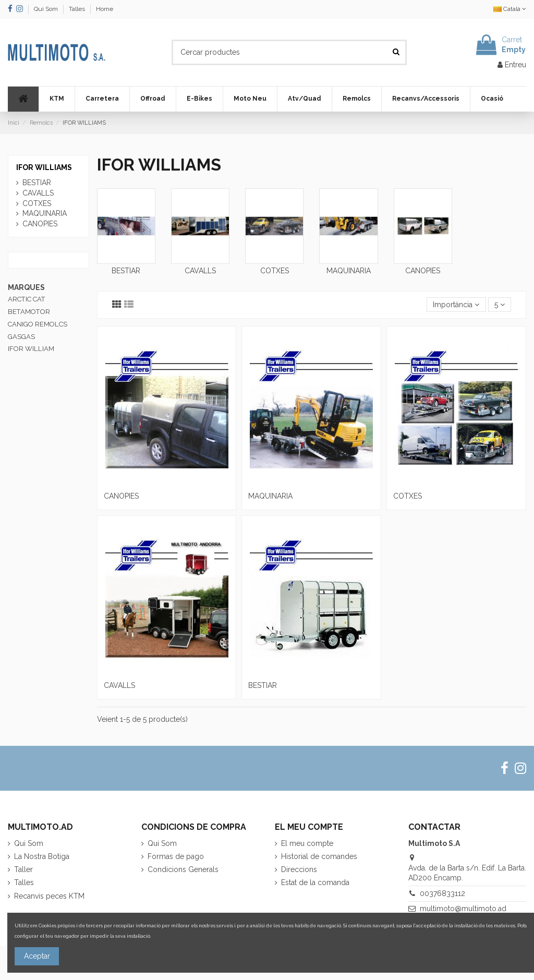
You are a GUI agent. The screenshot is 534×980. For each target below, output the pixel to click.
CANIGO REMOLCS (38, 324)
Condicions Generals (183, 869)
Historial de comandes (319, 856)
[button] (57, 99)
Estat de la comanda (315, 882)
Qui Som (47, 9)
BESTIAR (126, 271)
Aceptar (37, 956)
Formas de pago (176, 856)
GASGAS (21, 337)
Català (510, 9)
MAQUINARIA (349, 271)
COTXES (275, 271)
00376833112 (442, 893)
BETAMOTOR (29, 312)
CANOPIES (423, 271)
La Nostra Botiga (42, 856)
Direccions (299, 869)
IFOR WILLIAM (31, 349)
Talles (78, 9)
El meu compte (307, 843)
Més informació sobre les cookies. (191, 936)
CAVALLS (200, 271)
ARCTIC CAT (27, 299)
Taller (23, 869)
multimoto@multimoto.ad (463, 909)
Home (105, 9)
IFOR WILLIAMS (44, 167)
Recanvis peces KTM (49, 896)
